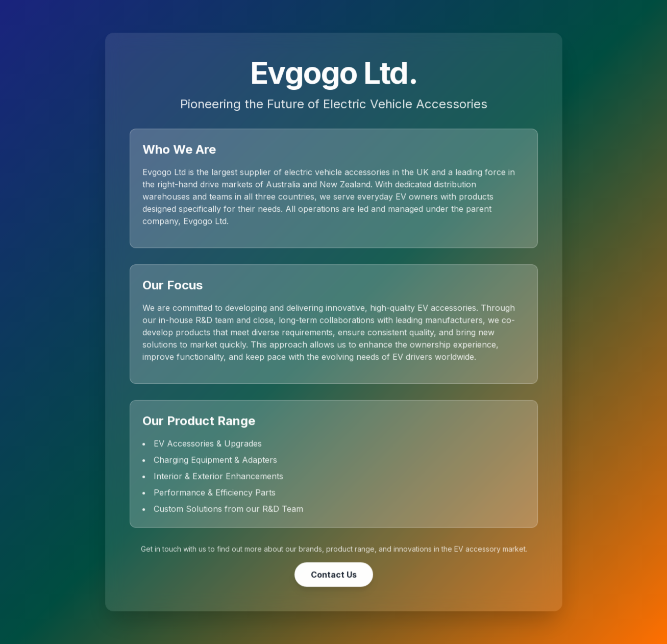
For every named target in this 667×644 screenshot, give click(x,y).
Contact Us (334, 574)
